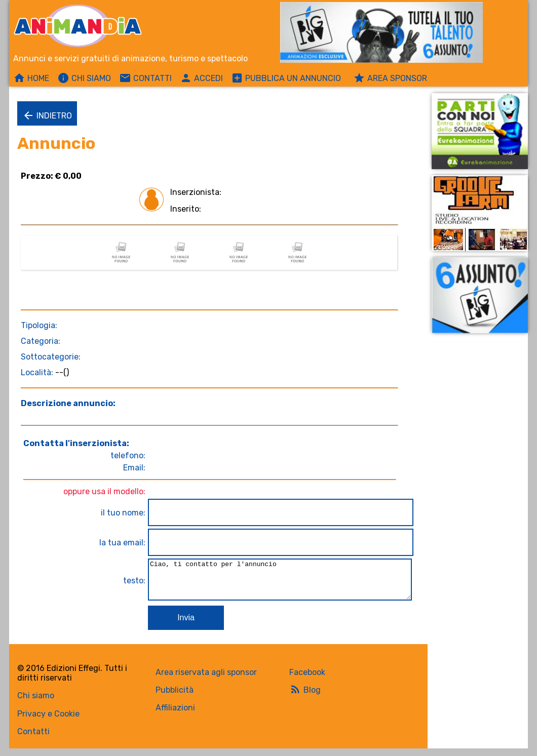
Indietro (47, 115)
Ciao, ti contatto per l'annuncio (278, 583)
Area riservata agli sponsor (206, 680)
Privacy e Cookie (48, 721)
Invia (182, 625)
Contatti (33, 739)
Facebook (307, 680)
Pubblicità (175, 698)
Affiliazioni (175, 715)
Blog (305, 697)
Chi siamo (36, 703)
